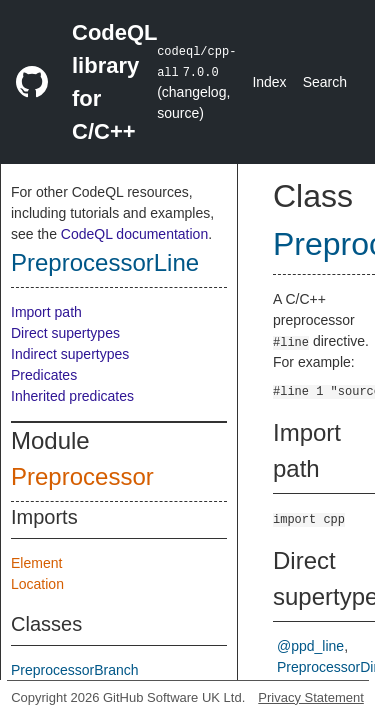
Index (269, 82)
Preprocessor (82, 476)
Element (36, 563)
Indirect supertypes (70, 354)
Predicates (44, 375)
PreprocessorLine (105, 262)
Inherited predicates (72, 396)
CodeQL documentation (134, 234)
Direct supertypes (65, 333)
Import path (46, 312)
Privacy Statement (311, 697)
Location (37, 584)
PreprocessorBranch (75, 670)
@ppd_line (310, 646)
